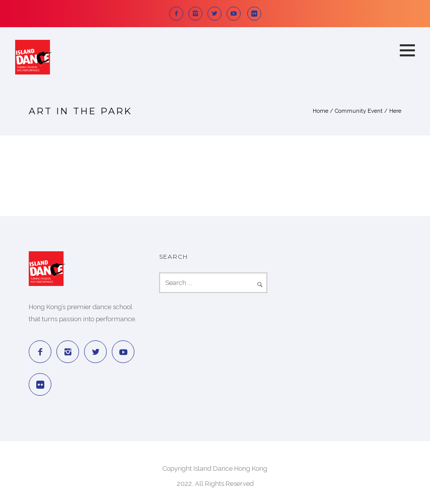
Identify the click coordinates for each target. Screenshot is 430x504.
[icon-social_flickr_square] (254, 14)
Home (320, 111)
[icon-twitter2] (217, 14)
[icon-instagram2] (198, 14)
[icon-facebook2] (179, 14)
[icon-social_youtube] (236, 14)
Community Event (359, 111)
